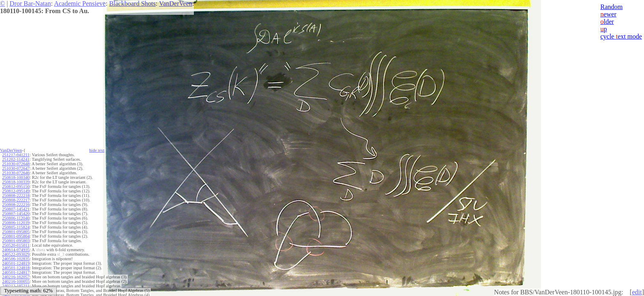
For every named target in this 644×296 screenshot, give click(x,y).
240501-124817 (16, 272)
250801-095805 (16, 232)
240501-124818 (16, 268)
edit (637, 292)
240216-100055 (16, 281)
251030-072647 (16, 168)
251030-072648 (16, 164)
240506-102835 (16, 259)
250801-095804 (16, 236)
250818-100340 (16, 177)
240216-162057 (16, 277)
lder (607, 22)
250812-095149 (16, 191)
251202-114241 (16, 159)
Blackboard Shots (132, 3)
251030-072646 (16, 173)
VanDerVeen (176, 3)
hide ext (97, 150)
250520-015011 (16, 245)
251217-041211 (16, 155)
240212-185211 (16, 286)
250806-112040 (16, 218)
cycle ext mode (621, 36)
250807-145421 (16, 209)
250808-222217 (16, 200)
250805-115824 (16, 227)
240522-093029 (16, 254)
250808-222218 (16, 195)
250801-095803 (16, 241)
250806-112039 (16, 223)
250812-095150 (16, 186)
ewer (608, 14)
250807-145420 (16, 214)
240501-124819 (16, 263)
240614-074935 (16, 250)
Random (612, 7)
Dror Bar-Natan (30, 3)
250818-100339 (16, 182)
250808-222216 (16, 205)
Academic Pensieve (80, 3)
